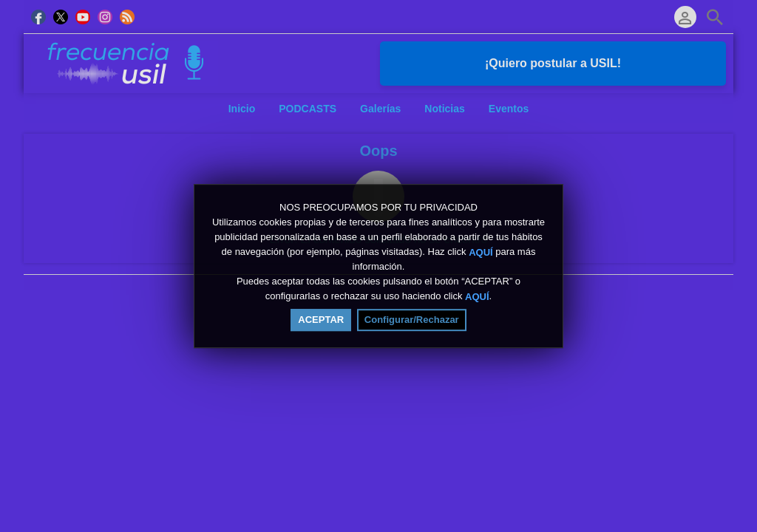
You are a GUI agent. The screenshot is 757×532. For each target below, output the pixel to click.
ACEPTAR (321, 320)
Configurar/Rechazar (412, 320)
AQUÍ (481, 252)
